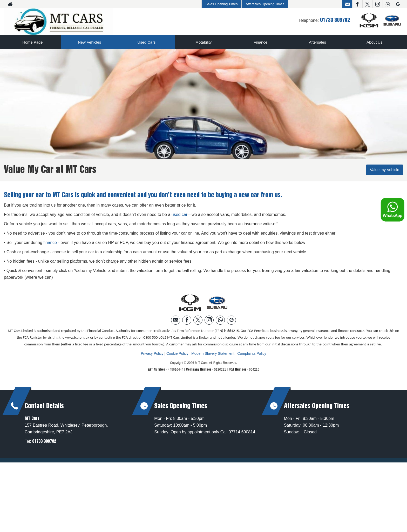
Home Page (33, 42)
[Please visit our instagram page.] (378, 4)
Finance (260, 42)
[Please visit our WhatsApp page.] (388, 4)
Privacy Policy (152, 353)
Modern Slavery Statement (213, 353)
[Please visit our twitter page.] (367, 4)
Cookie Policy (177, 353)
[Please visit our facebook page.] (357, 4)
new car (249, 195)
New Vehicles (90, 42)
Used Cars (147, 42)
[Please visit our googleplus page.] (398, 4)
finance (50, 242)
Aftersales (318, 42)
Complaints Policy (252, 353)
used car (179, 214)
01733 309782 (335, 20)
